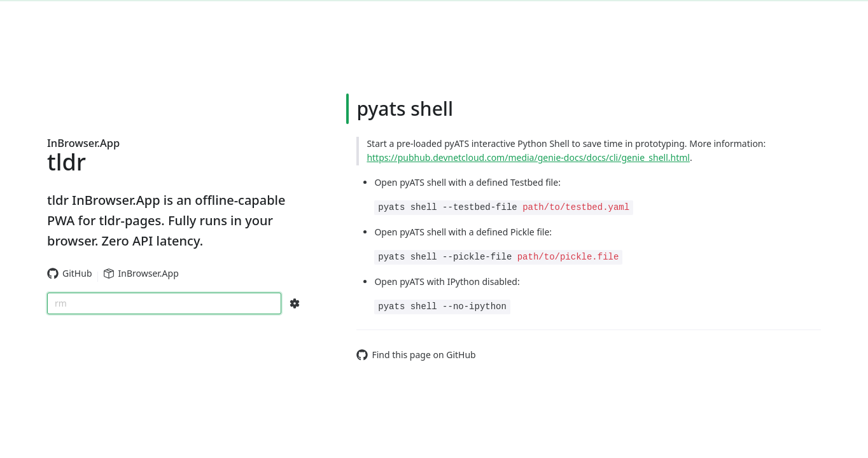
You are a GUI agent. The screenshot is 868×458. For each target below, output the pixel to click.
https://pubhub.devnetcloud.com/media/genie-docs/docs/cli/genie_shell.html (528, 157)
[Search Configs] (295, 303)
